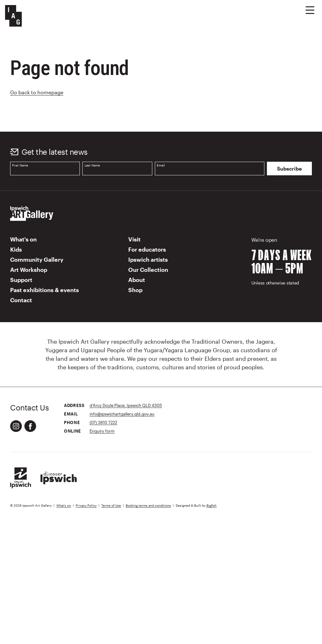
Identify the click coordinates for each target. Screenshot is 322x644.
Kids (16, 249)
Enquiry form (102, 431)
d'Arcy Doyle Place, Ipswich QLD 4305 (126, 405)
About (137, 280)
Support (21, 280)
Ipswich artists (148, 259)
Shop (135, 290)
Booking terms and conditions (148, 506)
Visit (134, 239)
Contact (21, 300)
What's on (23, 239)
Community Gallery (37, 259)
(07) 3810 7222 (103, 422)
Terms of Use (111, 506)
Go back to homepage (37, 92)
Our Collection (148, 270)
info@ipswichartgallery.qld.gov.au (122, 414)
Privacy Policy (86, 506)
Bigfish (212, 506)
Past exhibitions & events (44, 290)
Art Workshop (29, 270)
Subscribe (289, 169)
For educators (147, 249)
